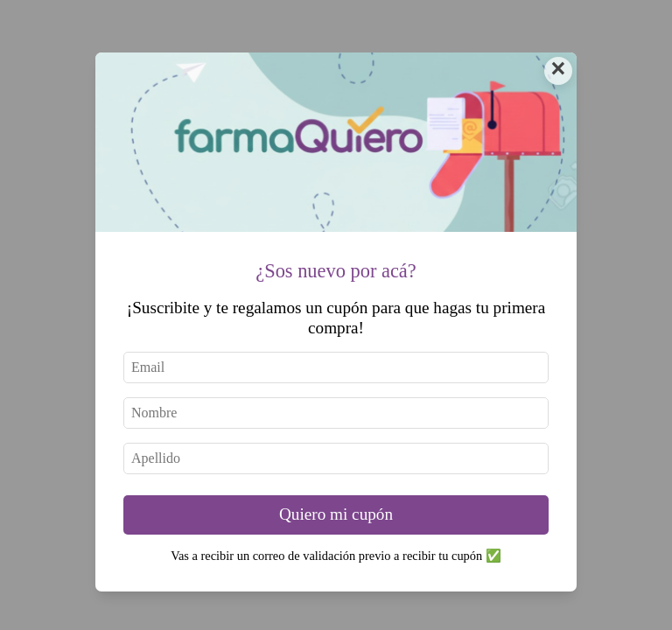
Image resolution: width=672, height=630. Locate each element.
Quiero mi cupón (336, 514)
